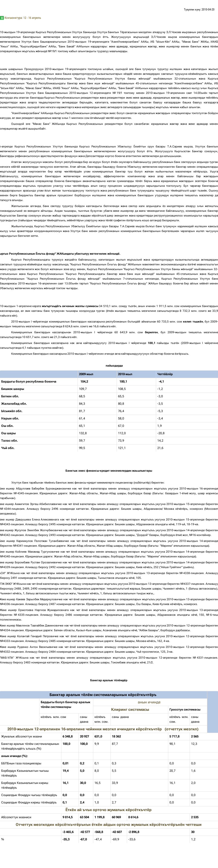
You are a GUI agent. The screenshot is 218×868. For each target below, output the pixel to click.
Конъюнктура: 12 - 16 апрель (23, 18)
